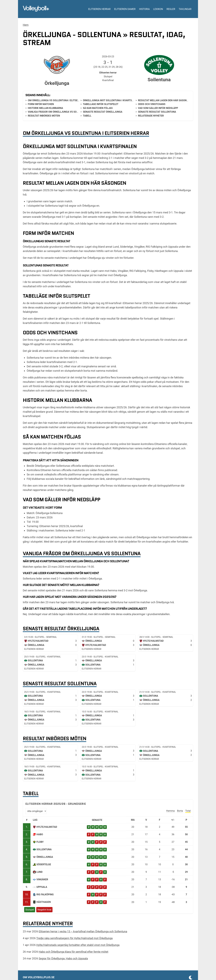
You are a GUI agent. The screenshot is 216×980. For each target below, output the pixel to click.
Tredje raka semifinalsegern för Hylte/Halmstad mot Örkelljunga (74, 938)
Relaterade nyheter (151, 116)
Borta (180, 811)
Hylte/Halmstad (47, 827)
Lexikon (158, 9)
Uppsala (42, 887)
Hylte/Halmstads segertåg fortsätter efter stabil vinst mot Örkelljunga (78, 945)
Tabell (87, 116)
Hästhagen (44, 902)
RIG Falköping (45, 894)
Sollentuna (44, 849)
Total (188, 811)
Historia (144, 9)
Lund (40, 872)
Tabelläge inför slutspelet (101, 104)
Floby (40, 842)
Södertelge (44, 864)
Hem (26, 25)
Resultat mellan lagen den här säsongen (165, 100)
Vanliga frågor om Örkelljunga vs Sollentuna (58, 112)
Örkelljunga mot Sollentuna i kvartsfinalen (112, 100)
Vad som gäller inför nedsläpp (158, 108)
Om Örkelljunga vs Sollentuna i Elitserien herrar (60, 100)
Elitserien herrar (99, 9)
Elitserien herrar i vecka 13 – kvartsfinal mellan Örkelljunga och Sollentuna (83, 931)
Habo (40, 834)
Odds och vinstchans (152, 104)
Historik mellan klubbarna (45, 108)
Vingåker (42, 879)
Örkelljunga (45, 857)
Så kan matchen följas (98, 108)
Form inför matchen (41, 104)
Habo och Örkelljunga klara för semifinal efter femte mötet (73, 952)
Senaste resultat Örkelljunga (103, 112)
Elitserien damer (125, 9)
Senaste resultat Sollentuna (157, 112)
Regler (171, 9)
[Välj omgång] (36, 811)
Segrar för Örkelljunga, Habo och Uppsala (63, 958)
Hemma (170, 811)
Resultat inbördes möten (44, 116)
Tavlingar (185, 9)
